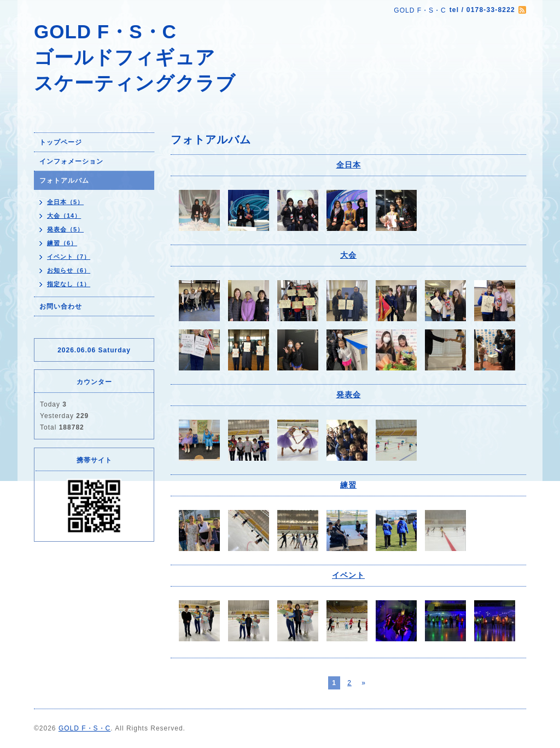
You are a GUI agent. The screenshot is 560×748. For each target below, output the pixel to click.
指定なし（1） (69, 284)
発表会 (349, 395)
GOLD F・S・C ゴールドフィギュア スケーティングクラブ (135, 57)
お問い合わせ (61, 306)
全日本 (349, 165)
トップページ (61, 142)
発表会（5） (65, 229)
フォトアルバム (64, 181)
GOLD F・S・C (84, 728)
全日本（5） (65, 202)
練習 (348, 485)
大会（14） (64, 216)
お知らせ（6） (69, 270)
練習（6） (62, 243)
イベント (348, 575)
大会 (348, 255)
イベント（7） (69, 257)
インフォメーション (71, 161)
